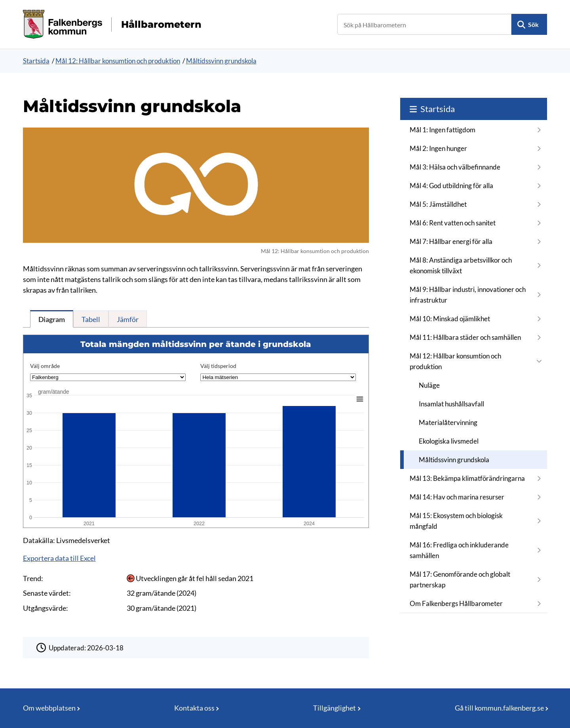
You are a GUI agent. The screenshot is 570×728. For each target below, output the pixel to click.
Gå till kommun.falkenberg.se (499, 708)
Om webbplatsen (49, 708)
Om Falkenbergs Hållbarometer (456, 603)
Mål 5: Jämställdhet (438, 204)
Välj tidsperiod (218, 366)
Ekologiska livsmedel (449, 441)
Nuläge (429, 385)
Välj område (45, 366)
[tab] (52, 319)
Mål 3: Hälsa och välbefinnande (455, 167)
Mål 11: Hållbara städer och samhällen (465, 337)
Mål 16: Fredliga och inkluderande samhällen (459, 550)
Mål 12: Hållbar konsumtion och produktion (118, 61)
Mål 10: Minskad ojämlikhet (450, 319)
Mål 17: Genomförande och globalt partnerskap (460, 579)
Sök (533, 24)
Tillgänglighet (334, 708)
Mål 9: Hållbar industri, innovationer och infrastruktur (468, 295)
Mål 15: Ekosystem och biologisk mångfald (456, 521)
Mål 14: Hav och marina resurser (457, 497)
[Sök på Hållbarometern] (424, 24)
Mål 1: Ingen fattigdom (443, 130)
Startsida (36, 61)
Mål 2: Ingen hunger (438, 148)
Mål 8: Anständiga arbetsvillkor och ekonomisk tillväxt (461, 265)
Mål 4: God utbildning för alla (451, 186)
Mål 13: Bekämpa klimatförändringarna (467, 478)
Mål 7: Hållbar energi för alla (451, 241)
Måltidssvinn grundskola (221, 61)
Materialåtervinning (448, 422)
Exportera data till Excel (59, 558)
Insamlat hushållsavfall (451, 404)
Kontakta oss (194, 708)
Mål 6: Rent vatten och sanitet (453, 223)
